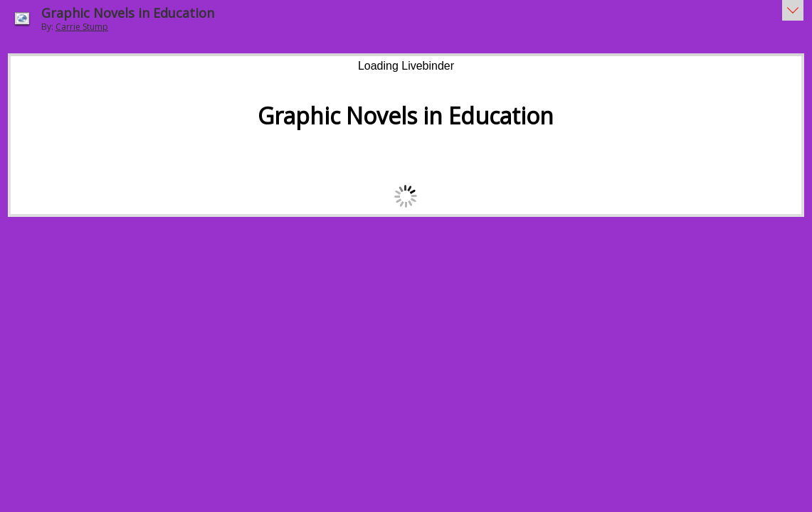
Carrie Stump (82, 27)
